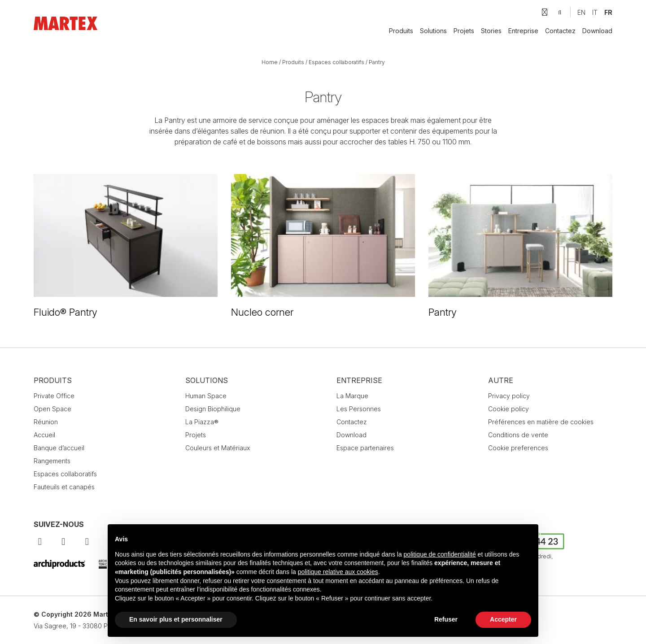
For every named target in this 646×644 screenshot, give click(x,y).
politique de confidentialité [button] (440, 554)
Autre (501, 380)
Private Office (54, 396)
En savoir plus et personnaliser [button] (176, 619)
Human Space (206, 396)
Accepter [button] (503, 619)
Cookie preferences (518, 448)
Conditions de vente (518, 435)
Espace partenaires (365, 448)
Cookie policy (509, 409)
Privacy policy (509, 396)
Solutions (433, 31)
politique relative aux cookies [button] (338, 572)
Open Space (52, 409)
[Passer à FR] (608, 12)
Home (270, 62)
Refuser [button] (446, 619)
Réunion (46, 422)
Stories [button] (491, 31)
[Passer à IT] (595, 12)
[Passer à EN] (581, 12)
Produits (401, 31)
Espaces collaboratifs (336, 62)
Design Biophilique (213, 409)
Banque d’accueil (59, 448)
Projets (464, 31)
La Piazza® (202, 422)
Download (597, 31)
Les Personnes (359, 409)
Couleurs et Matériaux (218, 448)
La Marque (352, 396)
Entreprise (523, 31)
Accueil (44, 435)
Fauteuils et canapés (64, 487)
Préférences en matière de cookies (541, 422)
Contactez (560, 31)
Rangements (52, 461)
